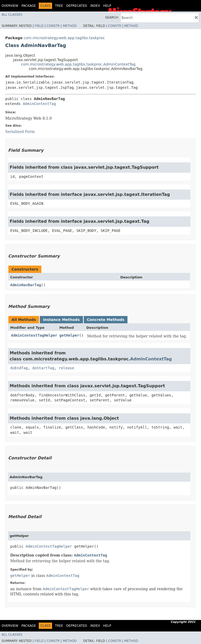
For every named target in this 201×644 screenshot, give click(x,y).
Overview (10, 6)
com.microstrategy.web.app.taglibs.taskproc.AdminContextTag (78, 64)
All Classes (12, 15)
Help (107, 6)
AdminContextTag (39, 104)
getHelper (69, 335)
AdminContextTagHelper (34, 335)
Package (29, 6)
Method (70, 26)
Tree (59, 6)
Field (39, 26)
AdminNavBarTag (26, 285)
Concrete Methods (106, 320)
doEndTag (19, 368)
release (66, 368)
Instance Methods (61, 320)
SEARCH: (112, 17)
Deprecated (77, 6)
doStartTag (43, 368)
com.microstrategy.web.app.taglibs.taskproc (64, 38)
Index (95, 6)
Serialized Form (20, 132)
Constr (53, 26)
